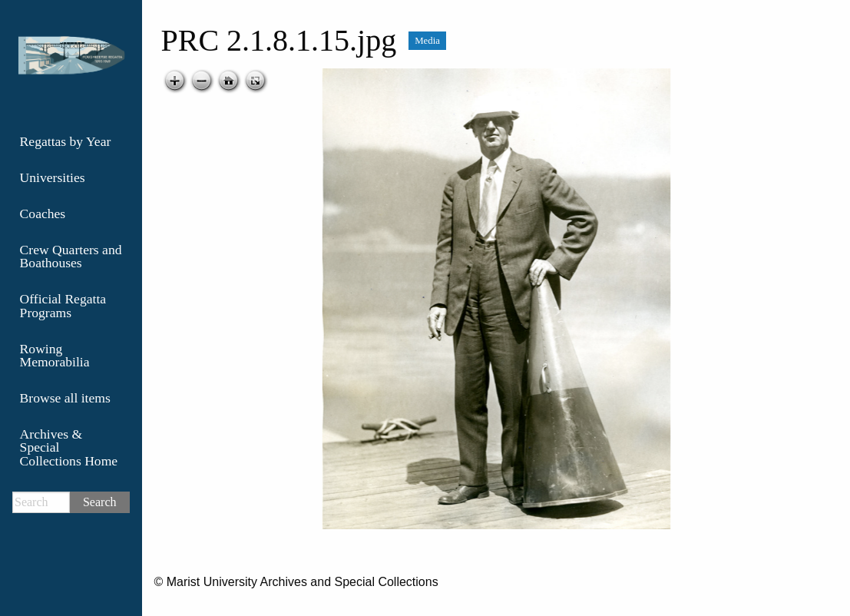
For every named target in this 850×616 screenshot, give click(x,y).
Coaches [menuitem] (43, 214)
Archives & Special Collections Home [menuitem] (69, 447)
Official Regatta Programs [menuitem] (63, 306)
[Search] (41, 502)
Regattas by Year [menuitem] (66, 141)
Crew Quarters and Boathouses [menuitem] (71, 257)
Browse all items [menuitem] (65, 398)
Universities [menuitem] (53, 177)
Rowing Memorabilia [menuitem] (55, 356)
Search (100, 502)
